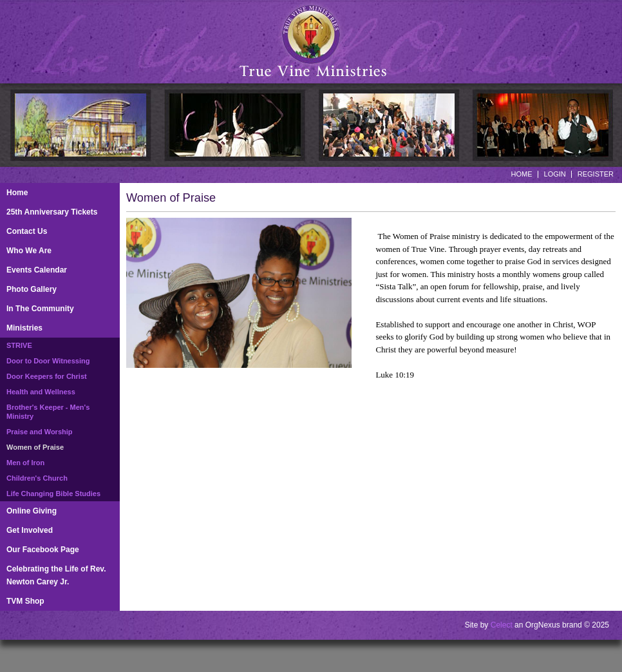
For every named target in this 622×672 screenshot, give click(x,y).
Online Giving (32, 511)
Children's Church (37, 478)
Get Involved (30, 530)
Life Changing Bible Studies (53, 494)
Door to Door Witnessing (48, 361)
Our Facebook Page (43, 550)
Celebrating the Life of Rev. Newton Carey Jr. (56, 575)
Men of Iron (25, 463)
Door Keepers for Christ (47, 376)
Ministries (24, 328)
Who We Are (29, 251)
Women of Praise (35, 447)
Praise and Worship (40, 432)
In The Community (40, 309)
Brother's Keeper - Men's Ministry (48, 412)
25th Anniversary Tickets (52, 212)
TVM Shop (25, 601)
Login (555, 174)
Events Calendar (37, 270)
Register (596, 174)
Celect (502, 625)
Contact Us (27, 231)
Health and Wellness (41, 392)
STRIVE (19, 345)
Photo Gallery (32, 289)
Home (522, 174)
